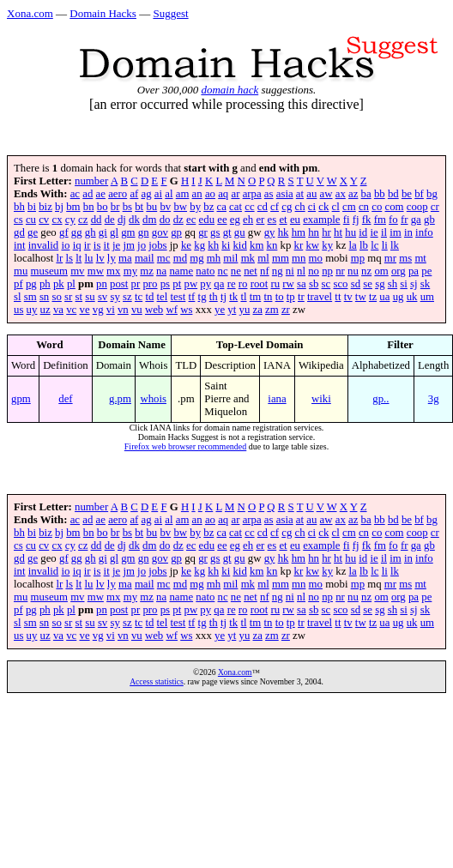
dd (97, 220)
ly (112, 258)
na (161, 271)
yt (232, 310)
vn (123, 310)
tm (256, 297)
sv (103, 297)
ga (416, 220)
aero (118, 194)
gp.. (381, 399)
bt (139, 207)
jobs (157, 245)
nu (353, 271)
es (272, 220)
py (205, 284)
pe (426, 271)
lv (100, 258)
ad (88, 194)
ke (186, 245)
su (90, 297)
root (260, 284)
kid (239, 245)
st (79, 297)
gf (64, 232)
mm (281, 258)
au (311, 194)
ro (243, 284)
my (130, 271)
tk (233, 297)
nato (205, 271)
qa (219, 284)
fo (393, 220)
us (18, 310)
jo (142, 245)
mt (420, 258)
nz (366, 271)
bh (19, 207)
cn (364, 207)
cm (349, 207)
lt (79, 258)
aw (326, 194)
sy (115, 297)
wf (172, 310)
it (107, 245)
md (180, 258)
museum (49, 271)
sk (425, 284)
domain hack (230, 90)
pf (18, 284)
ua (384, 297)
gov (160, 232)
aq (223, 194)
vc (71, 310)
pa (414, 271)
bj (59, 207)
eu (295, 220)
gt (227, 232)
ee (222, 220)
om (381, 271)
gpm (21, 399)
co (377, 207)
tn (268, 297)
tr (301, 297)
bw (180, 207)
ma (125, 258)
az (353, 194)
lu (89, 258)
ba (366, 194)
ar (235, 194)
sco (340, 284)
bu (151, 207)
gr (203, 232)
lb (364, 245)
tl (243, 297)
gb (429, 220)
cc (249, 207)
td (149, 297)
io (65, 245)
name (181, 271)
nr (340, 271)
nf (265, 271)
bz (208, 207)
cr (435, 207)
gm (128, 232)
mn (299, 258)
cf (275, 207)
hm (299, 232)
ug (399, 297)
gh (91, 232)
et (283, 220)
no (314, 271)
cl (336, 207)
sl (18, 297)
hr (326, 232)
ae (101, 194)
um (427, 297)
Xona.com (30, 13)
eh (248, 220)
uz (45, 310)
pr (136, 284)
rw (288, 284)
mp (358, 258)
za (258, 310)
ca (222, 207)
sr (68, 297)
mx (113, 271)
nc (223, 271)
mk (248, 258)
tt (338, 297)
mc (164, 258)
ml (263, 258)
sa (302, 284)
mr (390, 258)
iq (77, 245)
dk (134, 220)
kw (312, 245)
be (407, 194)
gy (270, 232)
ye (220, 310)
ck (323, 207)
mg (196, 258)
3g (434, 399)
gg (77, 232)
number (91, 181)
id (363, 232)
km (257, 245)
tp (291, 297)
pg (31, 284)
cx (57, 220)
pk (59, 284)
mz (147, 271)
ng (278, 271)
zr (286, 310)
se (368, 284)
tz (373, 297)
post (119, 284)
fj (356, 220)
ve (84, 310)
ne (236, 271)
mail (145, 258)
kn (272, 245)
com (395, 207)
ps (165, 284)
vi (111, 310)
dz (178, 220)
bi (32, 207)
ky (327, 245)
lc (374, 245)
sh (393, 284)
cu (31, 220)
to (280, 297)
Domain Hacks (103, 13)
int (20, 245)
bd (393, 194)
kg (199, 245)
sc (326, 284)
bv (165, 207)
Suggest (170, 13)
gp (176, 232)
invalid (44, 245)
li (385, 245)
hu (350, 232)
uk (412, 297)
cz (83, 220)
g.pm (120, 399)
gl (114, 232)
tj (223, 297)
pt (177, 284)
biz (45, 207)
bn (89, 207)
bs (127, 207)
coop (417, 207)
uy (32, 310)
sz (127, 297)
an (197, 194)
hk (284, 232)
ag (147, 194)
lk (395, 245)
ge (33, 232)
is (97, 245)
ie (374, 232)
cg (287, 207)
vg (98, 310)
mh (214, 258)
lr (59, 258)
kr (299, 245)
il (384, 232)
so (56, 297)
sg (380, 284)
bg (432, 194)
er (260, 220)
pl (71, 284)
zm (272, 310)
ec (191, 220)
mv (77, 271)
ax (341, 194)
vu (137, 310)
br (115, 207)
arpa (252, 194)
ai (158, 194)
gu (240, 232)
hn (314, 232)
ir (88, 245)
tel (163, 297)
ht (338, 232)
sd (356, 284)
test (178, 297)
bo (103, 207)
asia (285, 194)
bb (380, 194)
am (183, 194)
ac (75, 194)
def (65, 399)
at (300, 194)
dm (149, 220)
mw (96, 271)
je (116, 245)
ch (300, 207)
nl (301, 271)
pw (190, 284)
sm (30, 297)
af (134, 194)
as (269, 194)
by (195, 207)
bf (419, 194)
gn (144, 232)
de (110, 220)
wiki (321, 399)
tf (192, 297)
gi (103, 232)
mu (21, 271)
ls (69, 258)
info (424, 232)
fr (405, 220)
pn (102, 284)
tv (348, 297)
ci (312, 207)
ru (275, 284)
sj (414, 284)
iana (277, 399)
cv (44, 220)
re (232, 284)
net (251, 271)
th (214, 297)
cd (263, 207)
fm (380, 220)
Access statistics (157, 681)
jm (129, 245)
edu (207, 220)
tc (139, 297)
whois (153, 399)
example (321, 220)
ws (186, 310)
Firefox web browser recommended (185, 446)
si (404, 284)
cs (18, 220)
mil (230, 258)
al (169, 194)
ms (405, 258)
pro (150, 284)
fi (347, 220)
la (353, 245)
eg (235, 220)
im (396, 232)
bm (73, 207)
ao (210, 194)
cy (70, 220)
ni (290, 271)
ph (45, 284)
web (154, 310)
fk (367, 220)
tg (202, 297)
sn (44, 297)
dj (122, 220)
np (327, 271)
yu (245, 310)
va (58, 310)
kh (213, 245)
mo (316, 258)
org (399, 271)
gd (19, 232)
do (165, 220)
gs (215, 232)
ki (226, 245)
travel (320, 297)
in (408, 232)
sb (314, 284)
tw (361, 297)
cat (236, 207)
